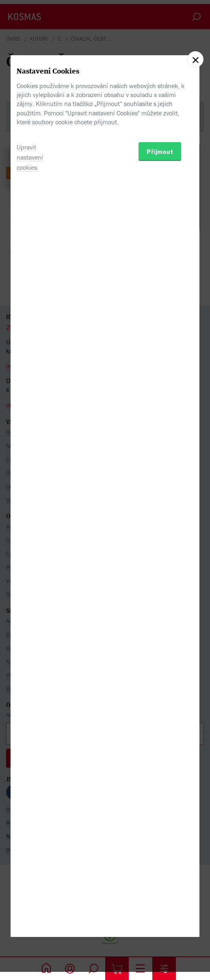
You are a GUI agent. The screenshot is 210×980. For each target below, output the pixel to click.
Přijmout (160, 531)
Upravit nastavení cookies (30, 537)
